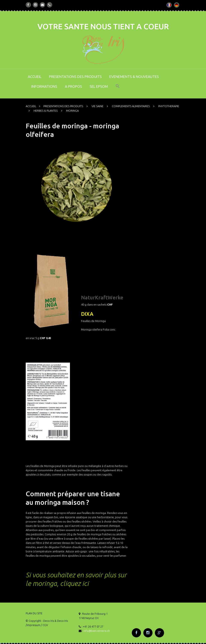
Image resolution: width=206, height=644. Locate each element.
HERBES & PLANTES (46, 111)
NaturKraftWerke (102, 298)
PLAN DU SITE (34, 613)
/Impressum (33, 625)
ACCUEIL (35, 77)
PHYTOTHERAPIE (169, 106)
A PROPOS (73, 86)
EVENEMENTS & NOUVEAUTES (134, 77)
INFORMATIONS (44, 86)
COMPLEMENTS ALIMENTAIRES (131, 106)
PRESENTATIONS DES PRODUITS (75, 77)
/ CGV (44, 625)
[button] (118, 89)
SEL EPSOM (99, 86)
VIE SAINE (97, 106)
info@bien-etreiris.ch (97, 631)
